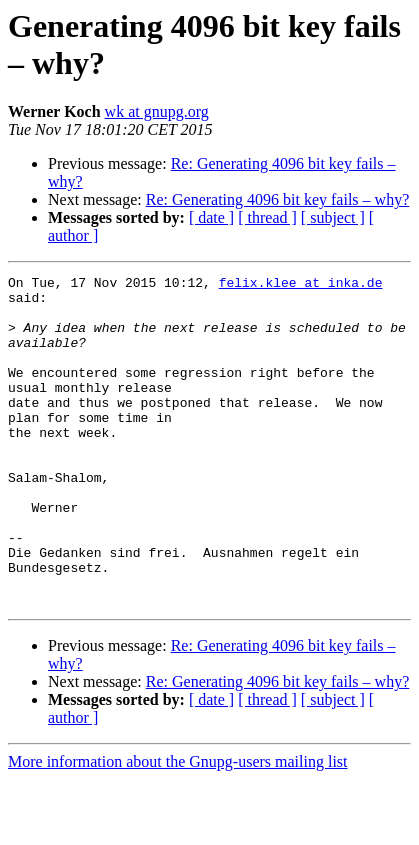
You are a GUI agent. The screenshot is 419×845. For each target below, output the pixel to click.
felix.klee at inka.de (301, 285)
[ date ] (211, 217)
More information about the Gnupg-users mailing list (178, 827)
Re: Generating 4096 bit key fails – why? (278, 199)
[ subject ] (333, 217)
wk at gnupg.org (157, 111)
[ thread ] (267, 217)
